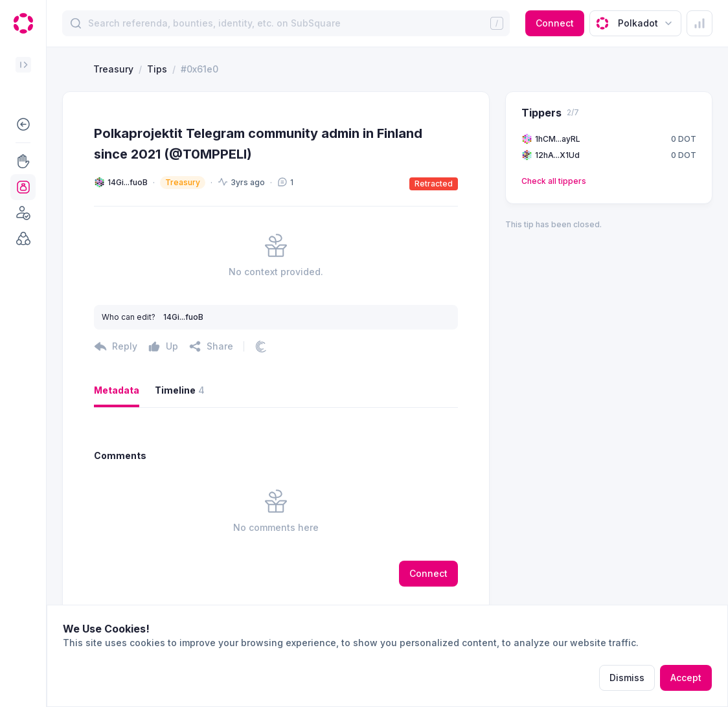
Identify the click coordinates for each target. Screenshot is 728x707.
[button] (23, 124)
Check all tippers (554, 181)
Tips (157, 69)
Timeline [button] (180, 390)
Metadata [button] (117, 390)
